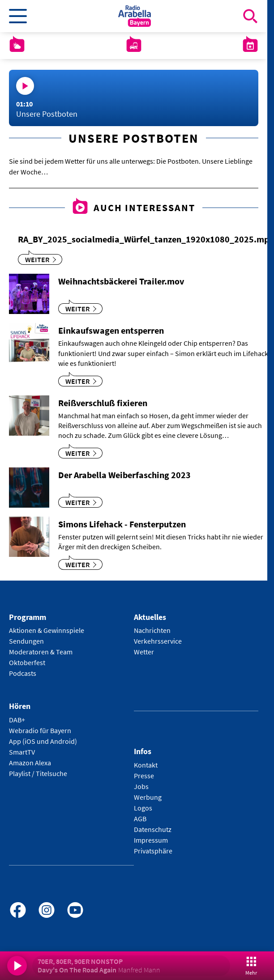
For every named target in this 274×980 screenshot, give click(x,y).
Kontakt (146, 765)
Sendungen (26, 641)
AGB (140, 819)
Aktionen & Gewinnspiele (47, 630)
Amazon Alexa (30, 763)
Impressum (151, 840)
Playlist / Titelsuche (38, 773)
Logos (143, 808)
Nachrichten (152, 630)
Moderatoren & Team (41, 652)
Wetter (144, 652)
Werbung (148, 797)
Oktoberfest (27, 662)
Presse (144, 776)
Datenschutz (153, 829)
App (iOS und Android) (43, 741)
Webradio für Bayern (40, 730)
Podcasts (23, 673)
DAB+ (17, 720)
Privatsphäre (153, 851)
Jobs (141, 786)
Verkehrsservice (158, 641)
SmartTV (22, 752)
